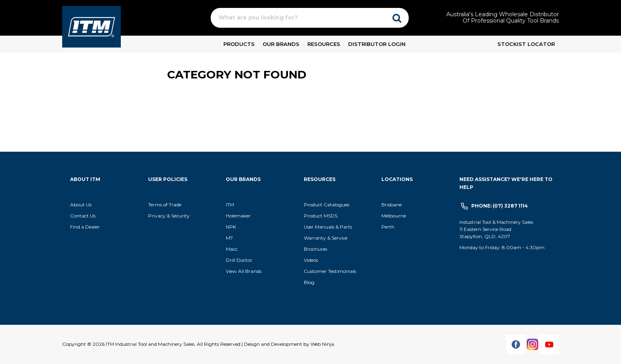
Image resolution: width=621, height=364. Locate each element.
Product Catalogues (327, 205)
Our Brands (281, 44)
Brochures (315, 249)
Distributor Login (377, 44)
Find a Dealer (85, 227)
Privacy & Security (170, 216)
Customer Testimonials (330, 271)
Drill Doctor (239, 260)
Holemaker (238, 216)
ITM (230, 205)
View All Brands (244, 271)
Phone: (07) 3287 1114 (500, 206)
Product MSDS (321, 216)
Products (239, 44)
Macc (232, 249)
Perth (388, 227)
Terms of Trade (165, 205)
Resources (324, 44)
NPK (231, 227)
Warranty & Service (326, 238)
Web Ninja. (323, 344)
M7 (229, 238)
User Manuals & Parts (328, 227)
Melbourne (394, 216)
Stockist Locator (526, 44)
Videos (311, 260)
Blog (309, 282)
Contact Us (83, 216)
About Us (81, 205)
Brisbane (391, 205)
